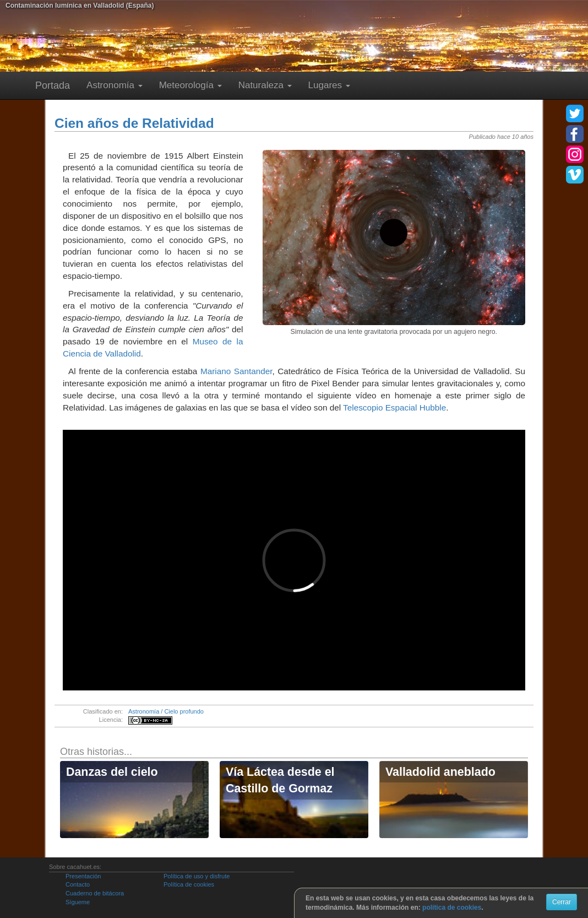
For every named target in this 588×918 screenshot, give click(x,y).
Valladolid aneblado (440, 772)
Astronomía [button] (115, 85)
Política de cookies (189, 884)
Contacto (78, 884)
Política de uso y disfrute (197, 876)
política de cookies (452, 908)
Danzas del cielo (112, 772)
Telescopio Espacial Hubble (394, 407)
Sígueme (78, 902)
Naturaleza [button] (265, 85)
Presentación (83, 876)
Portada (53, 85)
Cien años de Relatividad (134, 123)
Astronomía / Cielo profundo (166, 711)
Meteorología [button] (190, 85)
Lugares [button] (329, 85)
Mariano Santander (236, 371)
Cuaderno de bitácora (95, 893)
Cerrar (562, 902)
